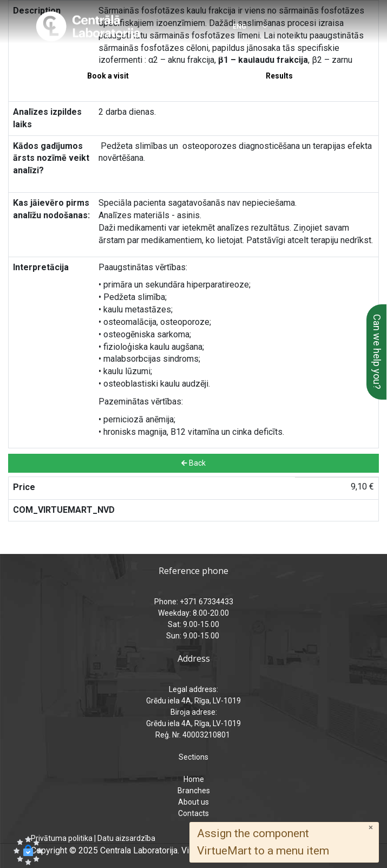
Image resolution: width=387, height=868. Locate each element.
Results (279, 76)
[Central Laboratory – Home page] (88, 27)
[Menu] (347, 27)
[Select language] (243, 27)
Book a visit (108, 76)
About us (193, 802)
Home (194, 779)
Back (193, 463)
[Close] (371, 828)
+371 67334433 (72, 55)
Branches (194, 791)
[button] (28, 851)
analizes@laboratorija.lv (258, 55)
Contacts (193, 813)
